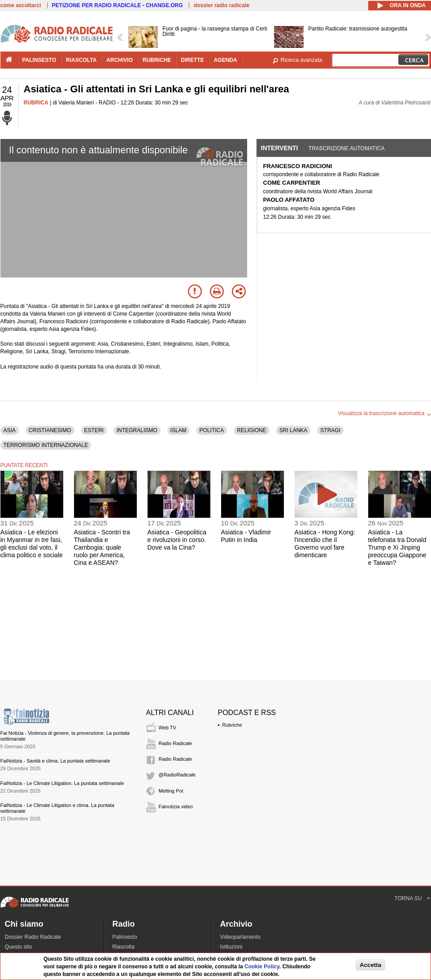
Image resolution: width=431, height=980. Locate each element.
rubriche (157, 60)
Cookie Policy (262, 967)
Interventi (280, 148)
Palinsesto (125, 937)
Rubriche (232, 725)
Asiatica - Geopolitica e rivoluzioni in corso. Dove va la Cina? (177, 540)
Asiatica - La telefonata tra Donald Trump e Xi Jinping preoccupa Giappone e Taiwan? (397, 547)
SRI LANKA (294, 430)
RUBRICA (36, 103)
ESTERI (94, 430)
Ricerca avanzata (302, 60)
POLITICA (212, 430)
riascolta (81, 60)
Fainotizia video (176, 807)
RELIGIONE (251, 430)
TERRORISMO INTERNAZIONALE (46, 445)
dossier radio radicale (222, 5)
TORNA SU (408, 898)
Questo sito (19, 947)
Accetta (370, 965)
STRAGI (330, 430)
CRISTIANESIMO (50, 430)
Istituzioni (231, 947)
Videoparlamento (241, 937)
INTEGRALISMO (137, 430)
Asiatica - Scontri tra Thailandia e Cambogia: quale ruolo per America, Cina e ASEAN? (102, 547)
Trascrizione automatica (347, 148)
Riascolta (124, 947)
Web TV (168, 728)
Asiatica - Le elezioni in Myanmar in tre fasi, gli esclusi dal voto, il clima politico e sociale (32, 543)
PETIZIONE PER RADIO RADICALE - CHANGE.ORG (118, 5)
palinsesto (39, 60)
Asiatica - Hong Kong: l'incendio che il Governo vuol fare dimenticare (325, 543)
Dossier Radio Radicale (33, 937)
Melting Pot (171, 791)
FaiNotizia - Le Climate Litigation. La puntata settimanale (62, 783)
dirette (192, 60)
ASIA (10, 430)
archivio (120, 60)
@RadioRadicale (177, 775)
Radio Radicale (176, 743)
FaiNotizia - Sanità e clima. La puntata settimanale (55, 761)
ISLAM (178, 430)
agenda (226, 60)
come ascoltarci (21, 5)
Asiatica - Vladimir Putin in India (246, 536)
